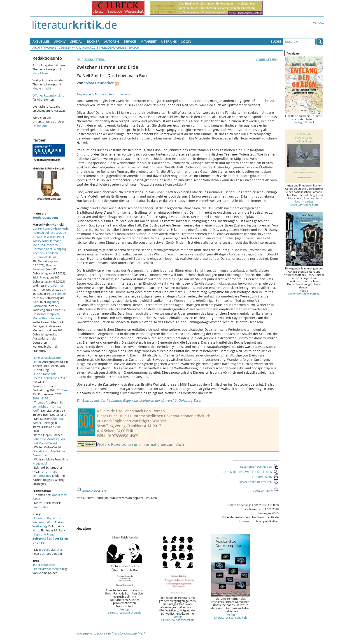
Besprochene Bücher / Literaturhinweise (103, 94)
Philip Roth (61, 229)
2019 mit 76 (40, 398)
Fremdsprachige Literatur (120, 47)
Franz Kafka (40, 507)
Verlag (318, 23)
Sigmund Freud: (50, 538)
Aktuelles (41, 41)
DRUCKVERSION (265, 477)
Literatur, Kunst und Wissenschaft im (48, 522)
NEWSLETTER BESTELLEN (259, 482)
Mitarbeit (149, 41)
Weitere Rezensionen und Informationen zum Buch (140, 444)
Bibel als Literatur (51, 550)
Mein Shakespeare (45, 245)
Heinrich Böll (41, 233)
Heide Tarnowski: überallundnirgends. (46, 376)
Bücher (93, 41)
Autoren (112, 41)
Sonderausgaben (45, 217)
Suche (276, 41)
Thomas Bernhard (44, 267)
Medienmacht (42, 88)
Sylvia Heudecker (99, 83)
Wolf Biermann (51, 241)
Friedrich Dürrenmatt (45, 255)
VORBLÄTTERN (267, 60)
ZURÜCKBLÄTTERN (91, 60)
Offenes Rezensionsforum (50, 95)
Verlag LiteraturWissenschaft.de (125, 611)
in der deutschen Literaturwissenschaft (47, 567)
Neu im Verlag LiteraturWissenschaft (304, 203)
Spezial (76, 41)
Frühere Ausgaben (58, 47)
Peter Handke (56, 294)
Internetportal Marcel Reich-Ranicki (46, 316)
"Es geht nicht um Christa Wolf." (48, 406)
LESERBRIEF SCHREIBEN (259, 467)
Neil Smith (106, 411)
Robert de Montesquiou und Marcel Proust (49, 441)
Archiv (60, 41)
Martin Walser (46, 237)
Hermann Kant (42, 249)
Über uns (169, 41)
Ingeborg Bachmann (46, 304)
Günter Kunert (42, 229)
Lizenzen (245, 521)
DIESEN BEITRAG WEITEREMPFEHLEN (250, 472)
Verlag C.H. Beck (304, 122)
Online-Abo (40, 126)
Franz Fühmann (56, 285)
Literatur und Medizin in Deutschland (49, 453)
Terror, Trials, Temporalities (45, 474)
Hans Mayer (41, 73)
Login (186, 41)
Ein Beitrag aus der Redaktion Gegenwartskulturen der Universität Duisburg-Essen (139, 400)
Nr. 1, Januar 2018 (86, 47)
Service (130, 41)
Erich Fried (40, 277)
